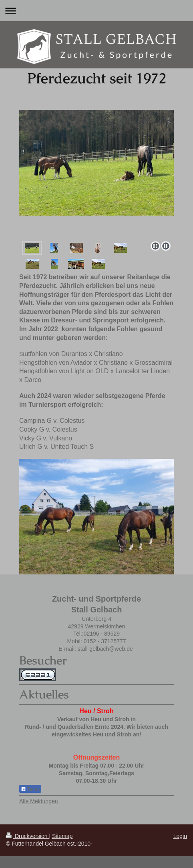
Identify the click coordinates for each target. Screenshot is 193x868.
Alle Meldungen (39, 801)
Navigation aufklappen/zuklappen (96, 11)
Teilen (30, 789)
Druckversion (27, 836)
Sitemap (62, 836)
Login (180, 836)
